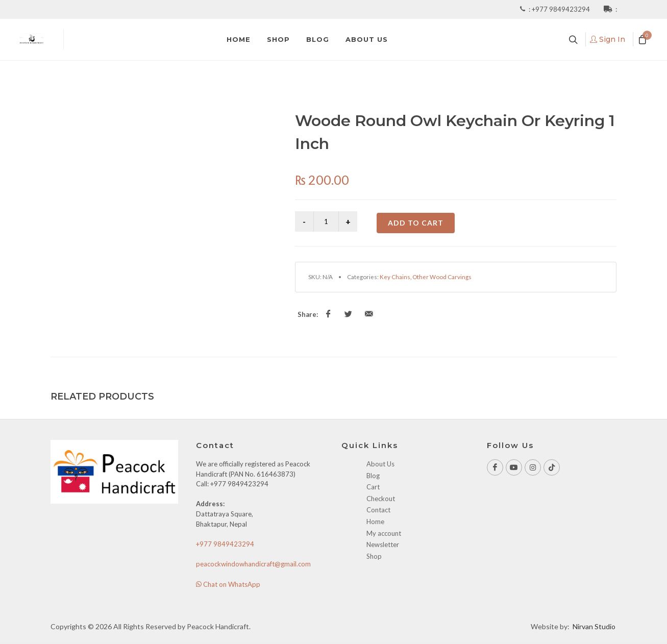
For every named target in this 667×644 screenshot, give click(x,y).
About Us (380, 464)
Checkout (381, 499)
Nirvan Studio (594, 626)
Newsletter (383, 544)
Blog (373, 476)
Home (375, 522)
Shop (374, 556)
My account (384, 533)
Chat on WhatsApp (228, 584)
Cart (373, 487)
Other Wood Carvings (442, 277)
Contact (378, 510)
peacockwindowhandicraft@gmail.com (253, 564)
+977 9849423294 (562, 9)
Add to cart (416, 223)
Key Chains (395, 277)
